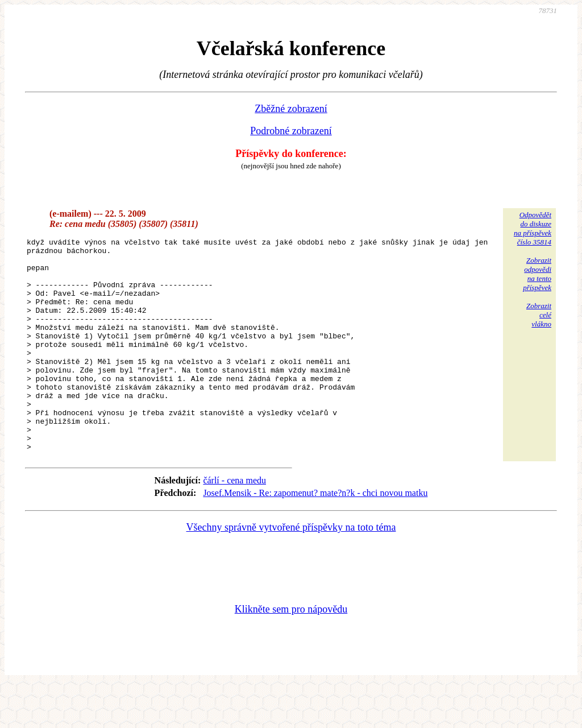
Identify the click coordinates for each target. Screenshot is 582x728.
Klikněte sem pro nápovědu (291, 652)
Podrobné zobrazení (291, 131)
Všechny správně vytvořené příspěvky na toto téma (291, 570)
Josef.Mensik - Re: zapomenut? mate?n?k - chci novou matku (315, 535)
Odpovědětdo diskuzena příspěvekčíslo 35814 (533, 228)
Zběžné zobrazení (291, 109)
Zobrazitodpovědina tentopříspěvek (537, 274)
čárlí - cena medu (234, 523)
